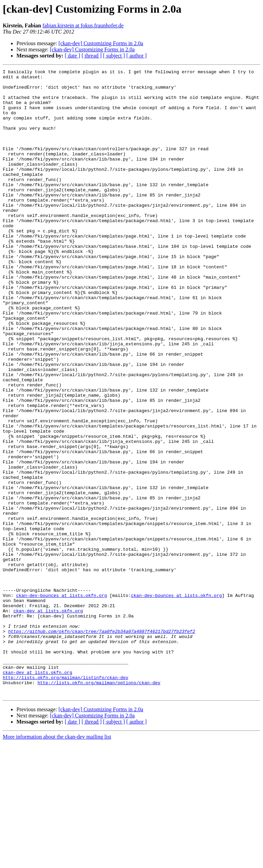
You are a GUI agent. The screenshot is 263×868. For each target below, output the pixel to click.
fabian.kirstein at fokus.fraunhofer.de (83, 25)
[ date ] (72, 56)
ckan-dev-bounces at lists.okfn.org (61, 701)
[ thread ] (92, 56)
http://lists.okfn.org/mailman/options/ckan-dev (99, 806)
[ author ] (137, 56)
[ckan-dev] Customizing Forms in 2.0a (101, 43)
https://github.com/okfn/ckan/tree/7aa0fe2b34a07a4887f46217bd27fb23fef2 (102, 744)
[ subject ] (114, 56)
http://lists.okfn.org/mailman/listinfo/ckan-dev (66, 800)
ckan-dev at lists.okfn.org (48, 719)
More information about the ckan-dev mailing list (57, 862)
